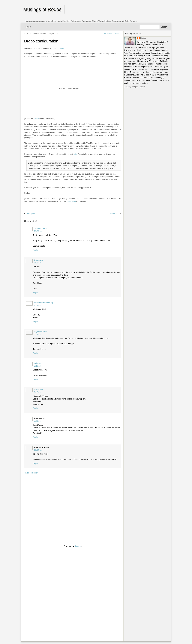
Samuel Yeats (40, 228)
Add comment (32, 473)
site (75, 154)
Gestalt (36, 34)
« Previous (108, 34)
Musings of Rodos (42, 9)
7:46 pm (38, 421)
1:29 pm (38, 305)
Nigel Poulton (40, 331)
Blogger (78, 546)
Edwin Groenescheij (43, 303)
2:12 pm (38, 392)
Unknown (38, 260)
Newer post (115, 214)
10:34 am (38, 450)
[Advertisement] (33, 593)
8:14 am (38, 334)
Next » (118, 34)
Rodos (143, 38)
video (36, 119)
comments (71, 201)
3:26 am (38, 366)
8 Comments (62, 48)
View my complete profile (135, 87)
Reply (35, 250)
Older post (30, 214)
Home (28, 27)
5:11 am (38, 263)
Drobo (28, 34)
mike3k (37, 363)
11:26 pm (38, 231)
